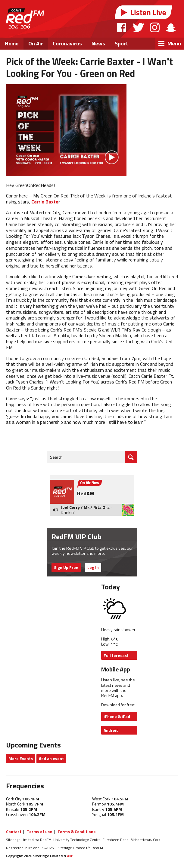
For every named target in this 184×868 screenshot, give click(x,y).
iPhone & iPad (117, 716)
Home (12, 43)
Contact (14, 831)
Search (56, 457)
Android (111, 730)
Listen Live (144, 12)
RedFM (25, 19)
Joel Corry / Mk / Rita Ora (85, 507)
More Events (21, 758)
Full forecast (116, 655)
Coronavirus (67, 43)
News (98, 43)
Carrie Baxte (45, 202)
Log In (93, 567)
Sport (122, 43)
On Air (36, 43)
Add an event (51, 758)
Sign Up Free (66, 567)
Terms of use (39, 831)
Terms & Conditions (76, 831)
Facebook (122, 27)
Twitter (138, 27)
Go (131, 457)
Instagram (155, 27)
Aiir (70, 856)
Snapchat (171, 27)
